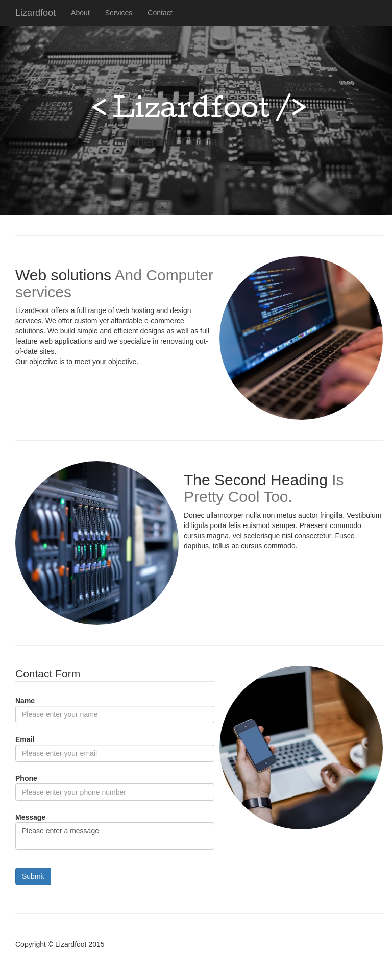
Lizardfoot (35, 13)
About (80, 13)
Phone (26, 778)
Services (119, 13)
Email (25, 739)
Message (30, 817)
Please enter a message (115, 836)
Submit (33, 876)
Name (25, 701)
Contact (160, 13)
